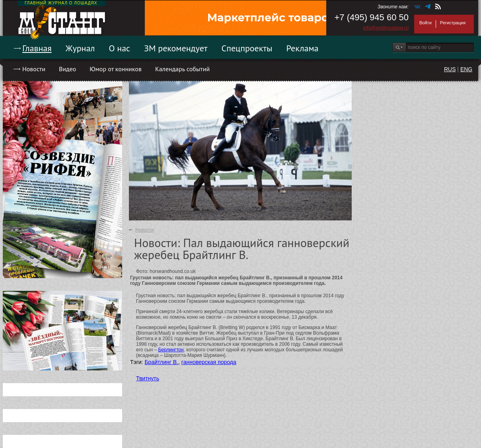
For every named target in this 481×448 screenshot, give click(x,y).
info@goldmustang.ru (386, 28)
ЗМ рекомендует (176, 48)
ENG (466, 69)
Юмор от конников (116, 69)
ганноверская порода (209, 362)
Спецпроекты (247, 48)
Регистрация (453, 23)
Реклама (303, 48)
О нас (119, 48)
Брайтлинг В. (161, 362)
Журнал (80, 48)
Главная (37, 48)
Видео (67, 69)
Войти (425, 23)
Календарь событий (182, 69)
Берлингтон (171, 350)
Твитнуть (148, 378)
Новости (34, 69)
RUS (450, 69)
